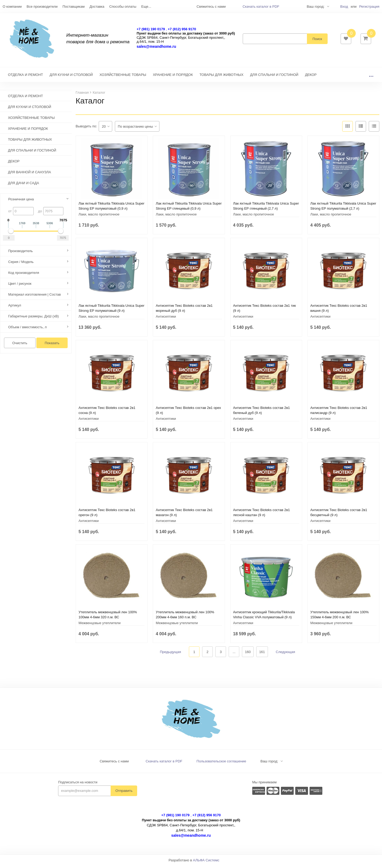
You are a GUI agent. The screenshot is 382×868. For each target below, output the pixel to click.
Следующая (286, 655)
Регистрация (369, 7)
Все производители (42, 7)
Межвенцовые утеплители (99, 626)
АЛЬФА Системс (206, 863)
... (371, 77)
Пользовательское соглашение (221, 764)
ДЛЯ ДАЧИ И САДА (23, 186)
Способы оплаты (123, 7)
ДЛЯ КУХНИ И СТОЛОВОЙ (71, 77)
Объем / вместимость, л (27, 330)
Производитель (21, 254)
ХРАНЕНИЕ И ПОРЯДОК (173, 77)
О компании (12, 7)
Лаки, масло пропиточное (99, 217)
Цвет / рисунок (20, 286)
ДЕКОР (311, 77)
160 (248, 655)
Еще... (146, 7)
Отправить (124, 793)
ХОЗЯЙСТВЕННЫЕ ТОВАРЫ (123, 77)
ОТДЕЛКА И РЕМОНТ (25, 77)
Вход (344, 7)
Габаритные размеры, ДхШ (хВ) (34, 319)
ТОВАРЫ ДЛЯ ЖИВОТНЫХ (222, 77)
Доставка (97, 7)
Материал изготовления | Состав (34, 297)
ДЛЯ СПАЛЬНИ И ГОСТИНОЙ (274, 77)
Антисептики (166, 319)
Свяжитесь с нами (114, 764)
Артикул (15, 308)
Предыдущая (171, 655)
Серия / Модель (21, 264)
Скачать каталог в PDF (261, 7)
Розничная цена (21, 202)
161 (262, 655)
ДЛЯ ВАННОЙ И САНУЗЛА (29, 175)
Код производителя (24, 275)
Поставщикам (74, 7)
